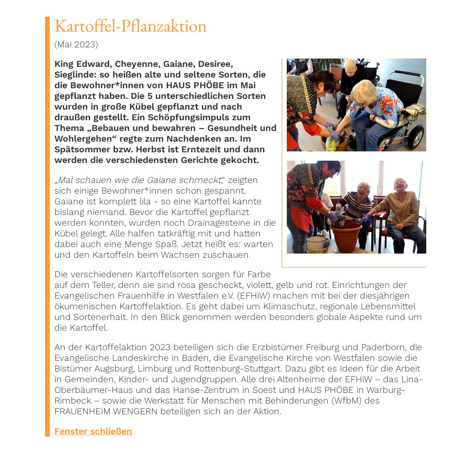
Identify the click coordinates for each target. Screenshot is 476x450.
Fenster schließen (93, 431)
